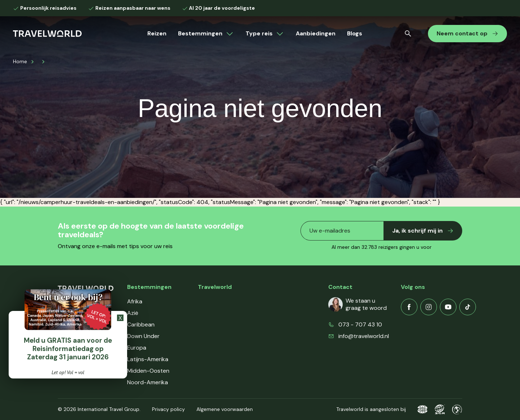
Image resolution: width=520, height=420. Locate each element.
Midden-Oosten (148, 371)
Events (207, 348)
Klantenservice (217, 313)
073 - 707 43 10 (360, 324)
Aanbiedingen (316, 33)
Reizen (157, 33)
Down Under (143, 336)
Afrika (135, 301)
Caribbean (141, 324)
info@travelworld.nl (364, 336)
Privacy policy (168, 409)
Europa (137, 348)
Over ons (210, 301)
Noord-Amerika (148, 382)
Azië (133, 313)
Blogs (355, 33)
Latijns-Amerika (148, 359)
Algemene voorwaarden (225, 409)
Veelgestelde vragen (225, 324)
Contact (209, 336)
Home (20, 61)
